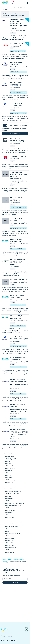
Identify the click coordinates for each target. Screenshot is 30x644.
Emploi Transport (9, 552)
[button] (28, 3)
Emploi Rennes (8, 478)
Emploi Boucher (8, 496)
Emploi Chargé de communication (14, 503)
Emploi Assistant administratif (13, 492)
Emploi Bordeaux (9, 456)
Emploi (10, 559)
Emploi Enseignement (10, 538)
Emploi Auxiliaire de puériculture (13, 494)
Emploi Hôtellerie (9, 541)
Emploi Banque (8, 529)
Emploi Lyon (7, 464)
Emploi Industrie (9, 543)
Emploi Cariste (8, 501)
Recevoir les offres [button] (15, 134)
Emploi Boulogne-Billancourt (12, 459)
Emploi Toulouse (9, 482)
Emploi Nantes (8, 471)
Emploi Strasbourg (9, 480)
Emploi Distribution (9, 536)
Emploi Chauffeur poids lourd (12, 506)
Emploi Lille (7, 461)
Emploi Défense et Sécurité (12, 533)
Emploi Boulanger (9, 499)
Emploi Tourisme (9, 550)
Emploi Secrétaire (9, 517)
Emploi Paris (7, 475)
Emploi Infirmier (8, 513)
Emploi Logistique (9, 545)
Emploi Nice (7, 473)
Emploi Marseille (9, 466)
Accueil (4, 559)
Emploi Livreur (8, 515)
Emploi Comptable (9, 510)
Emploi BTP (7, 531)
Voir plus (23, 183)
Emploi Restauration (10, 548)
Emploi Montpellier (9, 468)
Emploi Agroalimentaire (11, 526)
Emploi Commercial (9, 508)
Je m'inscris (15, 582)
